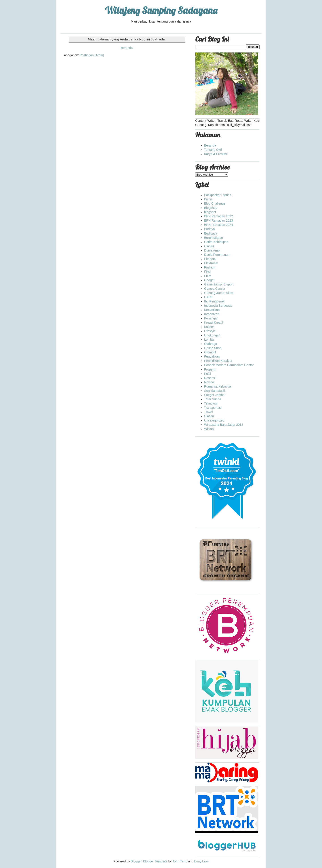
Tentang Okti (213, 150)
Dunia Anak (212, 250)
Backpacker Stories (218, 195)
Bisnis (208, 199)
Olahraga (211, 344)
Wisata (209, 429)
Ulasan (209, 416)
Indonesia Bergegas (218, 306)
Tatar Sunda (213, 399)
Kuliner (209, 327)
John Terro (180, 861)
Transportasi (213, 408)
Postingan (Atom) (92, 55)
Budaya (209, 229)
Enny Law (201, 861)
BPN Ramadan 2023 (218, 220)
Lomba (209, 340)
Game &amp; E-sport (219, 284)
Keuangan (211, 318)
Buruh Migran (214, 238)
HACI (208, 297)
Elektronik (211, 263)
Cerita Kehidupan (216, 242)
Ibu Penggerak (214, 301)
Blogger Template (155, 861)
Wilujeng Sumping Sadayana (161, 10)
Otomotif (210, 352)
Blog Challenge (215, 203)
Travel (208, 412)
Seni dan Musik (215, 391)
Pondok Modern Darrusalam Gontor (229, 365)
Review (209, 382)
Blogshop (211, 208)
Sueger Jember (215, 395)
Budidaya (211, 233)
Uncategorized (214, 420)
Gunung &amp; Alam (219, 293)
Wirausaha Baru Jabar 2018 (224, 425)
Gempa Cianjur (215, 289)
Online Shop (213, 348)
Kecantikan (212, 310)
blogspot (210, 212)
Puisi (208, 374)
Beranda (127, 48)
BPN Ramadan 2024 (218, 225)
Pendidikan (212, 356)
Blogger (136, 861)
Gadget (209, 280)
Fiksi (207, 272)
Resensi (210, 378)
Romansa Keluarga (218, 386)
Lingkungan (212, 335)
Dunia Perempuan (217, 255)
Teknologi (211, 403)
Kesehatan (212, 314)
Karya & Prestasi (216, 154)
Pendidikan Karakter (218, 361)
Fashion (210, 267)
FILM (208, 276)
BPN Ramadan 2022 (218, 216)
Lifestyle (210, 331)
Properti (210, 369)
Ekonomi (210, 259)
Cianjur (209, 246)
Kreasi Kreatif (214, 323)
